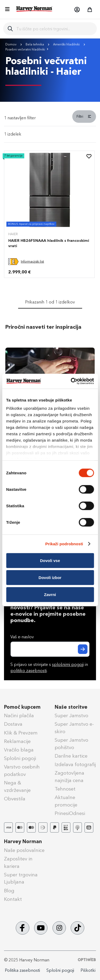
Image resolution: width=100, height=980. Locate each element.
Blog (9, 891)
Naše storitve (71, 707)
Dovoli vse (50, 560)
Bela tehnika (35, 44)
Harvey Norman (23, 842)
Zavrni (50, 594)
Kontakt (13, 899)
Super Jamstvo (71, 716)
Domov (11, 44)
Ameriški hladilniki (67, 44)
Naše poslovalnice (24, 850)
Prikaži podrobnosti (64, 544)
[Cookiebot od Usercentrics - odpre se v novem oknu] (71, 381)
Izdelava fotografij (75, 764)
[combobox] (54, 29)
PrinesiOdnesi (70, 813)
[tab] (50, 118)
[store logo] (34, 9)
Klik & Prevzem (21, 733)
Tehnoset (65, 789)
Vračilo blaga (19, 750)
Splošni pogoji (20, 758)
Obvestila (15, 799)
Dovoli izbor (50, 577)
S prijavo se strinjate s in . (49, 668)
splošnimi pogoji (68, 664)
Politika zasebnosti (22, 970)
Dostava (13, 724)
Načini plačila (19, 716)
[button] (77, 10)
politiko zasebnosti (29, 671)
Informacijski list (32, 261)
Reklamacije (17, 741)
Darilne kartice (71, 756)
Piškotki (88, 970)
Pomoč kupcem (22, 707)
